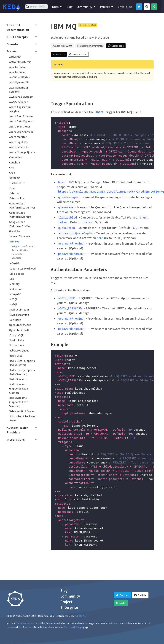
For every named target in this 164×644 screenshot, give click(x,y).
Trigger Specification (23, 246)
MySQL (13, 304)
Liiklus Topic (17, 274)
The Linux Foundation (27, 623)
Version (59, 54)
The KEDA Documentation (18, 27)
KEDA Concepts (17, 37)
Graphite (15, 231)
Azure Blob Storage (21, 116)
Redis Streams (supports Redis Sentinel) (19, 402)
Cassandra (15, 157)
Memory (14, 284)
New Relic (15, 320)
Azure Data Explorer (21, 121)
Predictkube (17, 340)
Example (16, 258)
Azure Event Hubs (20, 126)
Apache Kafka (17, 67)
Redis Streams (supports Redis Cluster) (19, 389)
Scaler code (118, 46)
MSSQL (13, 299)
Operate (12, 44)
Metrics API (16, 289)
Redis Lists (16, 356)
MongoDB (15, 294)
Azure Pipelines (18, 142)
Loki (12, 279)
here (100, 238)
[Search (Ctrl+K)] (36, 7)
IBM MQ (14, 241)
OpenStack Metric (20, 325)
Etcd (12, 188)
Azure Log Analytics (21, 132)
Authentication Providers (18, 430)
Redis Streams (18, 379)
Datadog (15, 178)
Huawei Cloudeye (20, 236)
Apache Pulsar (18, 72)
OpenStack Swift (19, 330)
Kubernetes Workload (23, 269)
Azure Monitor (18, 137)
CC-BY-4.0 (81, 616)
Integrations (16, 439)
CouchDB (15, 162)
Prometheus (17, 345)
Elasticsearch (17, 183)
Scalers (12, 51)
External (14, 193)
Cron (12, 173)
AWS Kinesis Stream (21, 97)
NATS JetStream (19, 309)
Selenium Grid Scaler (22, 411)
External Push (18, 198)
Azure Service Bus (20, 147)
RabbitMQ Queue (19, 350)
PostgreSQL (16, 335)
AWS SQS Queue (19, 102)
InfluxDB (14, 263)
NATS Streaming (19, 315)
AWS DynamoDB (19, 82)
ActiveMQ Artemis (20, 62)
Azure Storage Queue (22, 152)
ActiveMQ (15, 57)
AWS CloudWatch (20, 77)
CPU (12, 167)
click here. (92, 77)
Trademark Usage (73, 627)
